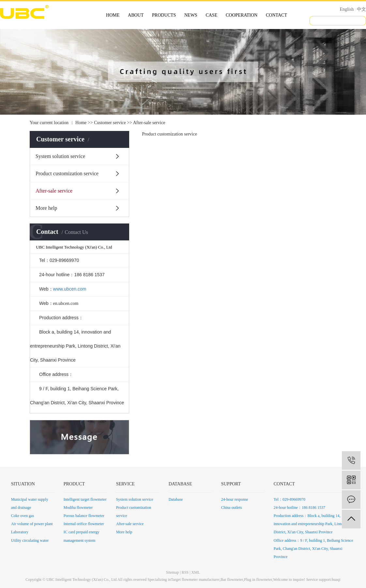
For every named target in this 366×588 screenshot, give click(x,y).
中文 (361, 9)
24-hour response (235, 499)
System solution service (60, 156)
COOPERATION (242, 15)
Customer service (110, 123)
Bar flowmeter (232, 580)
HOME (113, 15)
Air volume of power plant (32, 524)
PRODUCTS (164, 15)
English (347, 9)
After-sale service (54, 191)
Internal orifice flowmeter (84, 524)
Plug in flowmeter (258, 580)
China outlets (232, 508)
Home (81, 123)
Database (176, 499)
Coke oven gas (23, 516)
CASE (211, 15)
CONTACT (276, 15)
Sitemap (172, 572)
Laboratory (20, 532)
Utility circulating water (30, 540)
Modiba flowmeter (78, 508)
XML (196, 572)
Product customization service (67, 173)
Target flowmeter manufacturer (195, 580)
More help (46, 208)
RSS (185, 572)
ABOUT (136, 15)
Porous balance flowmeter (84, 516)
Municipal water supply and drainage (30, 503)
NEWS (191, 15)
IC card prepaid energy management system (82, 536)
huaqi (336, 580)
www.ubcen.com (70, 289)
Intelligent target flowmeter (85, 499)
